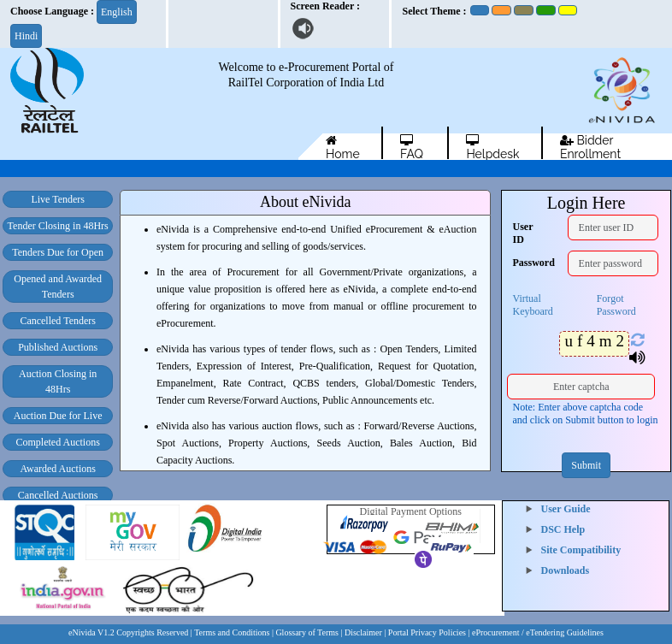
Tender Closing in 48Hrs (58, 226)
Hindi (26, 36)
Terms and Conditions (232, 632)
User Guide (566, 509)
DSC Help (563, 529)
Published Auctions (58, 347)
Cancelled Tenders (58, 321)
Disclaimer (363, 632)
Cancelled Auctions (58, 495)
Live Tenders (58, 199)
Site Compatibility (581, 550)
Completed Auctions (58, 442)
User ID (522, 233)
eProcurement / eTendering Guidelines (538, 632)
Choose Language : (52, 11)
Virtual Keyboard (532, 305)
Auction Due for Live (58, 416)
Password (523, 263)
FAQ (412, 147)
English (117, 12)
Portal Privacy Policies (427, 632)
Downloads (566, 570)
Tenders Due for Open (58, 252)
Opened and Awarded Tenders (58, 287)
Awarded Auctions (58, 469)
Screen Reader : (326, 6)
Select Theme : (434, 11)
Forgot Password (616, 305)
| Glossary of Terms (307, 632)
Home (343, 147)
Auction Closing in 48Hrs (58, 381)
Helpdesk (492, 147)
